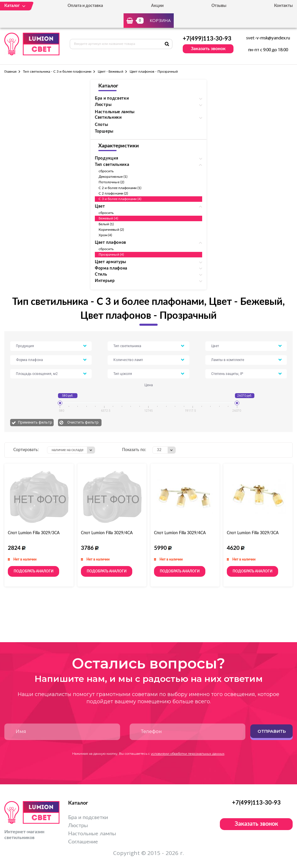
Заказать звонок (208, 49)
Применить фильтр (35, 422)
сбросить (106, 171)
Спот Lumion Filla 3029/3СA (34, 533)
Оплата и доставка (85, 6)
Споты (102, 125)
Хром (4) (105, 235)
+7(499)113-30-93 (207, 39)
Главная (10, 72)
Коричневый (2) (111, 230)
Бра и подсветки (88, 818)
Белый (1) (106, 224)
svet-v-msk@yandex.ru (268, 38)
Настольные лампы (115, 112)
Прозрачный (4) (111, 254)
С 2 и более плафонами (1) (120, 188)
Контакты (283, 6)
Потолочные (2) (111, 182)
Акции (157, 6)
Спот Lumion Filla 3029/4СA (107, 533)
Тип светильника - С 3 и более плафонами (57, 72)
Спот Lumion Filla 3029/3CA (253, 533)
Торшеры (104, 131)
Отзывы (219, 6)
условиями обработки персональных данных (188, 754)
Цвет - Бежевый (111, 72)
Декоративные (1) (113, 177)
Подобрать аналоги (33, 571)
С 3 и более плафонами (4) (120, 199)
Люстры (78, 826)
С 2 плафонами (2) (113, 193)
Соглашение (83, 842)
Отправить (272, 731)
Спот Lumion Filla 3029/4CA (180, 533)
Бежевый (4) (108, 218)
